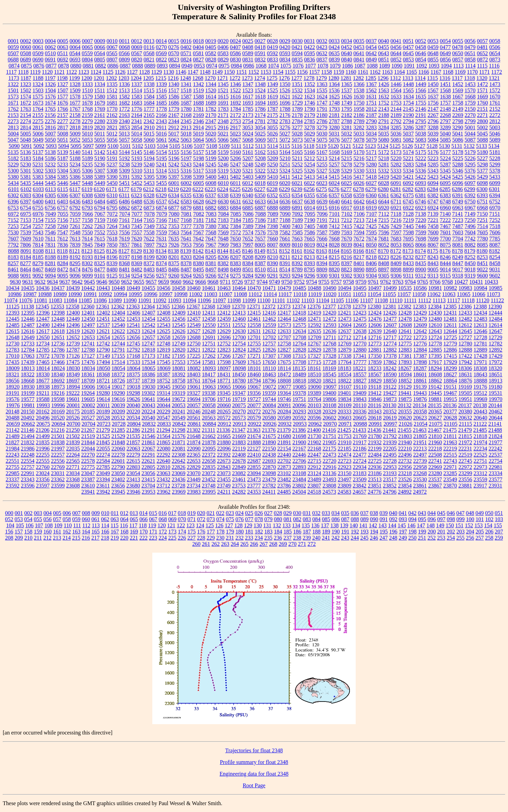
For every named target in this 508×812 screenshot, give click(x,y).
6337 (211, 195)
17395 (435, 356)
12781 (481, 344)
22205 (390, 449)
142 (373, 525)
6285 (445, 189)
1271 (223, 78)
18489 (299, 374)
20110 (360, 405)
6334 (174, 195)
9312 (421, 276)
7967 (211, 245)
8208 (248, 257)
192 (355, 532)
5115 (285, 146)
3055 (272, 127)
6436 (75, 202)
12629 (224, 331)
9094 (50, 276)
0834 (285, 60)
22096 (224, 449)
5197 (186, 158)
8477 (100, 269)
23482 (284, 479)
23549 (450, 479)
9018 (470, 269)
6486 (125, 202)
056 (48, 519)
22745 (465, 461)
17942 (465, 362)
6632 (248, 202)
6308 (87, 195)
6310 (112, 195)
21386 (299, 430)
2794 (409, 121)
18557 (360, 374)
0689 (26, 60)
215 (76, 538)
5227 (482, 158)
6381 (421, 195)
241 (326, 538)
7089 (273, 214)
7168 (186, 220)
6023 (322, 183)
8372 (149, 263)
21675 (269, 436)
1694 (260, 103)
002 (28, 513)
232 (239, 538)
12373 (284, 307)
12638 (360, 331)
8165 (346, 251)
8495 (199, 269)
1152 (254, 72)
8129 (137, 251)
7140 (445, 214)
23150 (345, 473)
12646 (481, 331)
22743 (450, 461)
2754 (248, 121)
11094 (190, 300)
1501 (13, 90)
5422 (421, 177)
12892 (496, 350)
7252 (495, 220)
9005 (433, 269)
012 (124, 513)
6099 (495, 183)
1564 (396, 90)
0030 (297, 41)
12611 (450, 325)
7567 (199, 232)
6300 (482, 189)
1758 (458, 103)
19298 (133, 393)
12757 (269, 344)
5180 (483, 152)
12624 (149, 331)
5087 (470, 140)
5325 (297, 171)
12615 (13, 331)
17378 (390, 356)
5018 (186, 134)
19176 (480, 387)
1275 (272, 78)
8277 (26, 263)
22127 (254, 449)
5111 (236, 146)
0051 (408, 41)
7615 (99, 239)
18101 (254, 368)
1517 (174, 90)
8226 (396, 257)
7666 (322, 239)
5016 (161, 134)
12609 (420, 325)
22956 (405, 467)
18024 (58, 368)
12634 (299, 331)
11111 (410, 300)
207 (499, 532)
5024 (248, 134)
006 (67, 513)
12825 (254, 350)
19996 (58, 405)
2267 (433, 115)
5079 (371, 140)
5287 (446, 164)
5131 (457, 146)
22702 (284, 461)
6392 (470, 195)
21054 (421, 424)
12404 (118, 313)
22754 (496, 461)
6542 (174, 202)
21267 (88, 430)
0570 (174, 53)
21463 (420, 430)
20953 (300, 424)
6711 (396, 202)
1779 (174, 109)
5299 (495, 164)
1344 (211, 84)
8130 (149, 251)
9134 (125, 276)
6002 (186, 183)
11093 (174, 300)
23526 (405, 479)
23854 (405, 486)
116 (124, 525)
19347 (239, 393)
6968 (483, 208)
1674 (50, 103)
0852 (396, 60)
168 (125, 532)
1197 (50, 78)
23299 (465, 473)
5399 (199, 177)
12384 (435, 307)
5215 (346, 158)
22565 (73, 461)
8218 (371, 257)
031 (307, 513)
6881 (199, 208)
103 (499, 519)
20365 (435, 411)
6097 (470, 183)
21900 (299, 442)
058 (67, 519)
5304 (63, 171)
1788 (285, 109)
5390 (112, 177)
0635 (334, 53)
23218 (405, 473)
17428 (481, 356)
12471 (315, 319)
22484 (375, 455)
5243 (186, 164)
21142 (13, 430)
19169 (465, 387)
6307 (75, 195)
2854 (137, 127)
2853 (125, 127)
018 (182, 513)
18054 (118, 368)
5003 (495, 127)
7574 (248, 232)
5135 (13, 152)
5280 (371, 164)
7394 (260, 226)
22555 (43, 461)
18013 (28, 368)
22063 (133, 449)
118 (143, 525)
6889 (285, 208)
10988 (45, 294)
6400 (38, 202)
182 (259, 532)
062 (105, 519)
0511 (63, 53)
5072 (285, 140)
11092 (160, 300)
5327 (322, 171)
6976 (38, 214)
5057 (125, 140)
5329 (346, 171)
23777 (254, 486)
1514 (137, 90)
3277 (297, 127)
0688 (13, 60)
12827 (284, 350)
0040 (383, 41)
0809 (125, 60)
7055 (63, 214)
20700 (73, 424)
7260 (63, 226)
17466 (58, 362)
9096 (75, 276)
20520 (58, 418)
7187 (273, 220)
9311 (408, 276)
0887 (125, 66)
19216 (58, 393)
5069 (260, 140)
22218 (435, 449)
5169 (347, 152)
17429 (496, 356)
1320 (482, 78)
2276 (50, 121)
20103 (315, 405)
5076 (334, 140)
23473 (254, 479)
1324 (38, 84)
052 (9, 519)
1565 (408, 90)
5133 (482, 146)
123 (190, 525)
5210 (285, 158)
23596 (28, 486)
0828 (211, 60)
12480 (435, 319)
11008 (240, 294)
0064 (75, 47)
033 (326, 513)
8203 (186, 257)
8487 (186, 269)
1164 (399, 72)
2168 (186, 115)
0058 (495, 41)
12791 (118, 350)
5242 (174, 164)
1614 (211, 97)
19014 (103, 387)
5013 (124, 134)
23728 (178, 486)
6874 (162, 208)
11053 (359, 294)
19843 (360, 399)
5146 (149, 152)
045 (441, 513)
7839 (75, 245)
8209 (260, 257)
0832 (260, 60)
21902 (315, 442)
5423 (433, 177)
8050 (371, 245)
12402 (103, 313)
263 (225, 544)
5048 (26, 140)
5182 (13, 158)
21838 (58, 442)
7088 (260, 214)
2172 (236, 115)
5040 (445, 134)
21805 (420, 436)
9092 (38, 276)
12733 (28, 344)
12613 (480, 325)
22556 (58, 461)
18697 (73, 381)
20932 (285, 424)
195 (384, 532)
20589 (284, 418)
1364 (334, 84)
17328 (330, 356)
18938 (43, 387)
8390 (273, 263)
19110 (360, 387)
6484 (100, 202)
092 (393, 519)
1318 (470, 78)
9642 (77, 282)
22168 (314, 449)
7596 (384, 232)
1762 (13, 109)
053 (19, 519)
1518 (186, 90)
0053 (433, 41)
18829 (375, 381)
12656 (133, 337)
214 (67, 538)
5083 (421, 140)
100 (470, 519)
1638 (446, 97)
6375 (408, 195)
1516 (161, 90)
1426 (384, 84)
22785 (103, 467)
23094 (254, 473)
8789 (297, 269)
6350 (260, 195)
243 (345, 538)
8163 (322, 251)
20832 (149, 424)
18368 (103, 374)
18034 (88, 368)
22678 (239, 461)
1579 (87, 97)
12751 (209, 344)
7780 (482, 239)
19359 (269, 393)
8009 (285, 245)
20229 (164, 411)
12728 (480, 337)
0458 (421, 47)
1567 (433, 90)
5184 (38, 158)
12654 (103, 337)
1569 (458, 90)
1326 (50, 84)
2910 (149, 127)
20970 (330, 424)
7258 (50, 226)
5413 (309, 177)
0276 (174, 47)
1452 (458, 84)
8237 (421, 257)
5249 (260, 164)
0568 (149, 53)
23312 (481, 473)
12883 (405, 350)
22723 (345, 461)
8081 (458, 245)
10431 (476, 282)
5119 (321, 146)
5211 (297, 158)
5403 (248, 177)
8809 (322, 269)
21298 (178, 430)
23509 (360, 479)
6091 (396, 183)
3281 (346, 127)
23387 (88, 479)
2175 (273, 115)
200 (432, 532)
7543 (38, 232)
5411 (285, 177)
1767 (75, 109)
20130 (390, 405)
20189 (103, 411)
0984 (236, 66)
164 (86, 532)
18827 (360, 381)
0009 (100, 41)
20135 (435, 405)
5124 (383, 146)
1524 (260, 90)
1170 (472, 72)
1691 (223, 103)
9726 (237, 282)
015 (153, 513)
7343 (125, 226)
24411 (269, 492)
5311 (149, 171)
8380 (199, 263)
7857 (125, 245)
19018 (133, 387)
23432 (164, 479)
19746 (284, 399)
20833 (164, 424)
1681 (112, 103)
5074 (310, 140)
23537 (435, 479)
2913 (186, 127)
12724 (435, 337)
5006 (38, 134)
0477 (445, 47)
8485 (162, 269)
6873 (149, 208)
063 (115, 519)
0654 (495, 53)
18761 (194, 381)
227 (191, 538)
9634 (52, 282)
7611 (50, 239)
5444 (38, 183)
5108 (212, 146)
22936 (375, 467)
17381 (405, 356)
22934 (360, 467)
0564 (99, 53)
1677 (75, 103)
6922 (409, 208)
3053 (248, 127)
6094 (433, 183)
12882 (390, 350)
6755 (38, 208)
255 (460, 538)
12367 (193, 307)
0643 (383, 53)
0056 (470, 41)
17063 (28, 356)
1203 (124, 78)
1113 (458, 66)
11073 (493, 294)
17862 (390, 362)
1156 (302, 72)
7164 (137, 220)
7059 (75, 214)
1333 (87, 84)
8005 (260, 245)
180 (240, 532)
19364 (284, 393)
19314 (163, 393)
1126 (120, 72)
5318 (211, 171)
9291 (273, 276)
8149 (260, 251)
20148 (13, 411)
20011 (103, 405)
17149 (103, 356)
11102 (293, 300)
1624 (322, 97)
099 (461, 519)
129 (248, 525)
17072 (43, 356)
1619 (273, 97)
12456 (179, 319)
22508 (435, 455)
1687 (186, 103)
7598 (409, 232)
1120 (47, 72)
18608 (435, 374)
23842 (359, 486)
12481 (450, 319)
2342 (149, 121)
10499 (390, 288)
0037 (371, 41)
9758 (348, 282)
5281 (384, 164)
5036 (396, 134)
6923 (421, 208)
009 (96, 513)
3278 (309, 127)
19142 (435, 387)
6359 (359, 195)
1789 (297, 109)
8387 (260, 263)
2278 (75, 121)
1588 (199, 97)
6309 (100, 195)
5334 (408, 171)
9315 (445, 276)
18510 (315, 374)
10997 (166, 294)
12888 (465, 350)
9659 (164, 282)
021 (211, 513)
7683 (396, 239)
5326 (309, 171)
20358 (420, 411)
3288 (433, 127)
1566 (421, 90)
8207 (236, 257)
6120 (99, 189)
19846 (375, 399)
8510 (260, 269)
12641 (405, 331)
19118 (375, 387)
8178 (458, 251)
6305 (50, 195)
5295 (470, 164)
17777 (360, 362)
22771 (73, 467)
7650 (235, 239)
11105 (337, 300)
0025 (248, 41)
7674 (371, 239)
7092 (297, 214)
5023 (235, 134)
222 (143, 538)
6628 (199, 202)
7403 (297, 226)
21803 (405, 436)
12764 (299, 344)
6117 (75, 189)
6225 (235, 189)
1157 (314, 72)
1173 (14, 78)
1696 (285, 103)
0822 (162, 60)
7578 (273, 232)
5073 (297, 140)
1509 (75, 90)
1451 (446, 84)
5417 (359, 177)
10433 (491, 282)
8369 (137, 263)
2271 (483, 115)
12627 (194, 331)
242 (335, 538)
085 (326, 519)
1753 (396, 103)
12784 (28, 350)
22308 (179, 455)
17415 (450, 356)
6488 (137, 202)
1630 (359, 97)
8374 (162, 263)
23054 (133, 473)
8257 (13, 263)
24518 (314, 492)
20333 (345, 411)
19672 (179, 399)
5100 (113, 146)
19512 (480, 393)
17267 (239, 356)
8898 (396, 269)
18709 (88, 381)
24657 (359, 492)
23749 (224, 486)
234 (259, 538)
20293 (299, 411)
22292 (164, 455)
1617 (248, 97)
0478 (458, 47)
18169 (329, 368)
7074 (125, 214)
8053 (396, 245)
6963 (458, 208)
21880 (224, 442)
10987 (30, 294)
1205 (149, 78)
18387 (164, 374)
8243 (433, 257)
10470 (254, 288)
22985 (13, 473)
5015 (149, 134)
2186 (359, 115)
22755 (13, 467)
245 (364, 538)
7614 (87, 239)
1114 (470, 66)
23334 (496, 473)
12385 (450, 307)
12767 (315, 344)
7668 (334, 239)
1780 (186, 109)
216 (86, 538)
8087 (495, 245)
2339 (112, 121)
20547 (164, 418)
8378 (186, 263)
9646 (102, 282)
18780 (239, 381)
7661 (285, 239)
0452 (346, 47)
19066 (239, 387)
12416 (269, 313)
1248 (186, 78)
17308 (284, 356)
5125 (395, 146)
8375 (174, 263)
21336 (224, 430)
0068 (125, 47)
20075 (239, 405)
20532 (118, 418)
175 (192, 532)
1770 (112, 109)
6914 (310, 208)
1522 (235, 90)
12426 (390, 313)
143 (382, 525)
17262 (209, 356)
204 (470, 532)
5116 (297, 146)
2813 (13, 127)
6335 (186, 195)
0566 (124, 53)
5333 (396, 171)
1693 (248, 103)
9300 (322, 276)
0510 (50, 53)
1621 (285, 97)
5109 (224, 146)
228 (201, 538)
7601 (446, 232)
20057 (194, 405)
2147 (433, 109)
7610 (38, 239)
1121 (59, 72)
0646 (421, 53)
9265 (199, 276)
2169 (199, 115)
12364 (148, 307)
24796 (390, 492)
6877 (174, 208)
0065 (87, 47)
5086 (458, 140)
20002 (88, 405)
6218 (161, 189)
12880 (360, 350)
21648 (194, 436)
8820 (334, 269)
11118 (468, 300)
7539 (26, 232)
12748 (164, 344)
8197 (125, 257)
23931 (495, 486)
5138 (50, 152)
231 (230, 538)
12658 (164, 337)
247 (383, 538)
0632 (322, 53)
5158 (211, 152)
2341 (137, 121)
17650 (269, 362)
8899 (408, 269)
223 (153, 538)
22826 (179, 467)
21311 (208, 430)
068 (163, 519)
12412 (224, 313)
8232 (408, 257)
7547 (63, 232)
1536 (334, 90)
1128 (144, 72)
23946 (133, 492)
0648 (433, 53)
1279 (321, 78)
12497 (88, 325)
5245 (211, 164)
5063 (186, 140)
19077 (284, 387)
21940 (405, 442)
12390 (495, 307)
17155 (118, 356)
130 (258, 525)
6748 (445, 202)
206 (489, 532)
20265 (224, 411)
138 (334, 525)
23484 (299, 479)
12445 (13, 319)
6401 (50, 202)
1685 (162, 103)
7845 (87, 245)
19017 (118, 387)
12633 (284, 331)
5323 (272, 171)
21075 (436, 424)
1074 (273, 66)
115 (114, 525)
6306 (63, 195)
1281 (346, 78)
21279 (103, 430)
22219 (450, 449)
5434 (13, 183)
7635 (174, 239)
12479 (420, 319)
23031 (58, 473)
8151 (272, 251)
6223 (210, 189)
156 (9, 532)
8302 (87, 263)
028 (278, 513)
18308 (480, 368)
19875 (405, 399)
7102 (347, 214)
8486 (174, 269)
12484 (496, 319)
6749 (458, 202)
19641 (149, 399)
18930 (28, 387)
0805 (100, 60)
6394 (495, 195)
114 (105, 525)
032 (316, 513)
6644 (384, 202)
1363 (322, 84)
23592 (13, 486)
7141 (458, 214)
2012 (371, 109)
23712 (163, 486)
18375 (133, 374)
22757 (28, 467)
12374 (299, 307)
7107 (371, 214)
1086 (347, 66)
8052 (384, 245)
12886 (450, 350)
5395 (149, 177)
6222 (198, 189)
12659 (179, 337)
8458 (495, 263)
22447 (315, 455)
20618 (375, 418)
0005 (63, 41)
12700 (239, 337)
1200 (87, 78)
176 (201, 532)
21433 (359, 430)
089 (365, 519)
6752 (495, 202)
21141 (495, 424)
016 (163, 513)
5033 (359, 134)
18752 (164, 381)
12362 (118, 307)
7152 (13, 220)
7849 (100, 245)
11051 (345, 294)
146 (411, 525)
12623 (133, 331)
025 (249, 513)
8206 (223, 257)
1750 (359, 103)
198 (413, 532)
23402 (118, 479)
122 (181, 525)
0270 (161, 47)
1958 (359, 109)
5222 (421, 158)
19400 (329, 393)
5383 (38, 177)
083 (307, 519)
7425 (371, 226)
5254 (310, 164)
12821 (194, 350)
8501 (248, 269)
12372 (269, 307)
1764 (38, 109)
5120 (333, 146)
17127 (88, 356)
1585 (162, 97)
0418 (260, 47)
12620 (88, 331)
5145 (137, 152)
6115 (63, 189)
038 (374, 513)
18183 (344, 368)
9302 (347, 276)
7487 (458, 226)
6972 (13, 214)
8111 (50, 251)
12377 (329, 307)
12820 (179, 350)
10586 (420, 288)
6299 (470, 189)
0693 (75, 60)
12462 (269, 319)
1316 (445, 78)
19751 (299, 399)
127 (229, 525)
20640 (481, 418)
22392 (224, 455)
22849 (239, 467)
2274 (26, 121)
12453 (133, 319)
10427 (461, 282)
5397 (174, 177)
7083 (211, 214)
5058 (137, 140)
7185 (248, 220)
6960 (446, 208)
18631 (465, 374)
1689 (211, 103)
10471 (269, 288)
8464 (26, 269)
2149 (458, 109)
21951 (420, 442)
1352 (310, 84)
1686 (174, 103)
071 (192, 519)
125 (210, 525)
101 (480, 519)
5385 (63, 177)
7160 (112, 220)
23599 (58, 486)
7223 (458, 220)
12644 (450, 331)
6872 (137, 208)
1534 (309, 90)
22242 (495, 449)
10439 (73, 288)
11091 (145, 300)
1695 (273, 103)
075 (230, 519)
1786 (260, 109)
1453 (470, 84)
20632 (465, 418)
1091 (409, 66)
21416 (329, 430)
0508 (26, 53)
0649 (445, 53)
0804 (87, 60)
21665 (224, 436)
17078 (58, 356)
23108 (299, 473)
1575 (38, 97)
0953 (199, 66)
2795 (421, 121)
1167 (436, 72)
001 (19, 513)
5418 (371, 177)
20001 (73, 405)
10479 (284, 288)
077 (249, 519)
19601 (73, 399)
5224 (445, 158)
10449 (133, 288)
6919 (371, 208)
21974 (481, 442)
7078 (149, 214)
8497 (211, 269)
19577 (28, 399)
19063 (209, 387)
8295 (75, 263)
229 (211, 538)
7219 (408, 220)
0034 (346, 41)
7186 (260, 220)
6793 (87, 208)
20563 (209, 418)
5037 (408, 134)
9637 (65, 282)
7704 (458, 239)
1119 (35, 72)
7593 (347, 232)
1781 (199, 109)
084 (317, 519)
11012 (255, 294)
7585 (297, 232)
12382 (404, 307)
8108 (38, 251)
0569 (161, 53)
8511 (273, 269)
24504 (299, 492)
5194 (149, 158)
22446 (299, 455)
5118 (309, 146)
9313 (433, 276)
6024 (334, 183)
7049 (50, 214)
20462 (496, 411)
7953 (186, 245)
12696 (224, 337)
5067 (236, 140)
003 (38, 513)
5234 (75, 164)
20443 (481, 411)
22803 (133, 467)
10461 (209, 288)
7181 (199, 220)
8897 (383, 269)
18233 (375, 368)
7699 (433, 239)
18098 (239, 368)
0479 (470, 47)
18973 (58, 387)
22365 (194, 455)
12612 (465, 325)
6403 (63, 202)
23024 (43, 473)
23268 (420, 473)
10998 (181, 294)
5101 (125, 146)
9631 (28, 282)
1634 (409, 97)
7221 (433, 220)
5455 (162, 183)
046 (451, 513)
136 (315, 525)
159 (38, 532)
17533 (133, 362)
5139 (63, 152)
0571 (186, 53)
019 (191, 513)
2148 (446, 109)
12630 (239, 331)
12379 (359, 307)
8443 (433, 263)
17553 (179, 362)
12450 (88, 319)
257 (480, 538)
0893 (162, 66)
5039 (433, 134)
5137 (38, 152)
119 (152, 525)
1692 (236, 103)
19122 (390, 387)
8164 (334, 251)
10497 (375, 288)
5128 (432, 146)
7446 (421, 226)
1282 (358, 78)
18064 (133, 368)
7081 (186, 214)
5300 (13, 171)
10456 (164, 288)
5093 (51, 146)
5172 (384, 152)
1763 (26, 109)
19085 (299, 387)
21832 (28, 442)
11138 (28, 307)
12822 (209, 350)
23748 (209, 486)
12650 (43, 337)
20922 (255, 424)
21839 (73, 442)
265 (245, 544)
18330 (43, 374)
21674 (254, 436)
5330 (359, 171)
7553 (112, 232)
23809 (344, 486)
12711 (329, 337)
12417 (284, 313)
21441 (390, 430)
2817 (63, 127)
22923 (345, 467)
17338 (345, 356)
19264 (88, 393)
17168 (133, 356)
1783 (223, 109)
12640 (390, 331)
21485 (480, 430)
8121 (75, 251)
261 (206, 544)
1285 (371, 78)
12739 (73, 344)
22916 (330, 467)
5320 (235, 171)
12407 (149, 313)
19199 (28, 393)
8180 (482, 251)
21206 (43, 430)
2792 (396, 121)
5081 (396, 140)
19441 (405, 393)
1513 (124, 90)
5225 (458, 158)
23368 (73, 479)
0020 (223, 41)
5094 (63, 146)
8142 (198, 251)
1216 (173, 78)
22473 (330, 455)
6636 (285, 202)
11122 (497, 300)
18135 (299, 368)
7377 (186, 226)
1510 (87, 90)
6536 (149, 202)
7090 (285, 214)
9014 (445, 269)
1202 (111, 78)
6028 (383, 183)
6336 (198, 195)
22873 (284, 467)
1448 (409, 84)
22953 (390, 467)
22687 (254, 461)
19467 (450, 393)
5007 (50, 134)
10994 (120, 294)
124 (200, 525)
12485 (13, 325)
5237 (112, 164)
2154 (26, 115)
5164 (285, 152)
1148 (205, 72)
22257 (58, 455)
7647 (211, 239)
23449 (194, 479)
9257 (162, 276)
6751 (482, 202)
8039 (347, 245)
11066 (478, 294)
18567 (375, 374)
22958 (420, 467)
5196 (174, 158)
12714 (359, 337)
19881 (435, 399)
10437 (58, 288)
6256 (309, 189)
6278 (358, 189)
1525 (272, 90)
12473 (345, 319)
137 (325, 525)
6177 (124, 189)
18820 (315, 381)
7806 (26, 245)
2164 (137, 115)
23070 (194, 473)
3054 (260, 127)
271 (302, 544)
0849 (371, 60)
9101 (100, 276)
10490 (330, 288)
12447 (43, 319)
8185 (38, 257)
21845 (103, 442)
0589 (248, 53)
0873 (495, 60)
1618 (260, 97)
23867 (435, 486)
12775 (405, 344)
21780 (375, 436)
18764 (209, 381)
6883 (223, 208)
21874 (194, 442)
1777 (149, 109)
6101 (14, 189)
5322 (260, 171)
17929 (450, 362)
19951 (465, 399)
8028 (334, 245)
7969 (223, 245)
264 (235, 544)
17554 (194, 362)
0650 (458, 53)
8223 (383, 257)
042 (412, 513)
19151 (450, 387)
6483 (87, 202)
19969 (481, 399)
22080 (164, 449)
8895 (371, 269)
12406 (133, 313)
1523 (248, 90)
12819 (164, 350)
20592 (299, 418)
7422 (359, 226)
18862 (435, 381)
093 (403, 519)
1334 (100, 84)
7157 (75, 220)
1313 (408, 78)
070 (182, 519)
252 (432, 538)
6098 (482, 183)
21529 (118, 436)
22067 (149, 449)
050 (489, 513)
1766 (63, 109)
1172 (497, 72)
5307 (100, 171)
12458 (209, 319)
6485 (112, 202)
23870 (450, 486)
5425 (458, 177)
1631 (371, 97)
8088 (13, 251)
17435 (13, 362)
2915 (211, 127)
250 (412, 538)
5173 (396, 152)
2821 (112, 127)
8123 (87, 251)
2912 (174, 127)
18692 (58, 381)
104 (10, 525)
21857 (133, 442)
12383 (420, 307)
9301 (334, 276)
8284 (63, 263)
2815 (38, 127)
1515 (149, 90)
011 (115, 513)
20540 (149, 418)
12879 (345, 350)
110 (68, 525)
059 (76, 519)
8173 (408, 251)
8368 (125, 263)
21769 (360, 436)
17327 (315, 356)
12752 (224, 344)
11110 (396, 300)
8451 (483, 263)
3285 (396, 127)
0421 (297, 47)
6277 (346, 189)
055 (38, 519)
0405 (211, 47)
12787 (73, 350)
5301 (26, 171)
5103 (150, 146)
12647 (496, 331)
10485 (299, 288)
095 (422, 519)
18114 (284, 368)
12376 (314, 307)
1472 (483, 84)
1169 (460, 72)
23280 (435, 473)
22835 (209, 467)
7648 (223, 239)
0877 (51, 66)
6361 (383, 195)
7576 (260, 232)
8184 (26, 257)
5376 (470, 171)
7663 (297, 239)
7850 (112, 245)
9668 (213, 282)
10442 (88, 288)
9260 (174, 276)
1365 (347, 84)
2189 (396, 115)
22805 (149, 467)
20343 (375, 411)
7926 (174, 245)
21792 (390, 436)
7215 (383, 220)
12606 (375, 325)
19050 (179, 387)
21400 (314, 430)
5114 (273, 146)
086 (336, 519)
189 (326, 532)
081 (288, 519)
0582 (211, 53)
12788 (88, 350)
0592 (272, 53)
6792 (75, 208)
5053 (87, 140)
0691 (50, 60)
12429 (420, 313)
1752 (384, 103)
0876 (39, 66)
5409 (260, 177)
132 (277, 525)
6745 (408, 202)
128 (238, 525)
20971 (345, 424)
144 (392, 525)
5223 (433, 158)
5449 (100, 183)
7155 (50, 220)
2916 (223, 127)
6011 (235, 183)
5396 (162, 177)
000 (9, 513)
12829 (315, 350)
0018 (198, 41)
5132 (469, 146)
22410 (254, 455)
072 (201, 519)
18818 (299, 381)
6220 (186, 189)
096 (432, 519)
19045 (164, 387)
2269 (458, 115)
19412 (375, 393)
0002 (26, 41)
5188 (75, 158)
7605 (483, 232)
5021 (223, 134)
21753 (345, 436)
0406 (223, 47)
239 (307, 538)
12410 (194, 313)
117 (133, 525)
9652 (127, 282)
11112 (425, 300)
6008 (211, 183)
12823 (224, 350)
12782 (496, 344)
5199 (211, 158)
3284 (383, 127)
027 (268, 513)
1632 (384, 97)
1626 (347, 97)
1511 (100, 90)
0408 (248, 47)
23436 (179, 479)
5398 (186, 177)
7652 (248, 239)
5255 (322, 164)
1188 (38, 78)
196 (393, 532)
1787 (273, 109)
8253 (482, 257)
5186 (50, 158)
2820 (100, 127)
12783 (13, 350)
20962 (315, 424)
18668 (28, 381)
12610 (435, 325)
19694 (194, 399)
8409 (396, 263)
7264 (112, 226)
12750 (194, 344)
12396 (43, 313)
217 (95, 538)
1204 (136, 78)
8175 (433, 251)
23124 (315, 473)
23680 (133, 486)
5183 (26, 158)
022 (220, 513)
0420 (285, 47)
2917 (235, 127)
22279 (133, 455)
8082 (470, 245)
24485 (284, 492)
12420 (329, 313)
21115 (465, 424)
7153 (26, 220)
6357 (334, 195)
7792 (13, 245)
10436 (43, 288)
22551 (13, 461)
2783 (285, 121)
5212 (309, 158)
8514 (285, 269)
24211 (224, 492)
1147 (193, 72)
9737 (250, 282)
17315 (299, 356)
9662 (188, 282)
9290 (260, 276)
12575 (299, 325)
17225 (194, 356)
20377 (450, 411)
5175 (421, 152)
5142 (100, 152)
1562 (371, 90)
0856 (446, 60)
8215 (334, 257)
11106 (352, 300)
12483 (481, 319)
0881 (88, 66)
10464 (239, 288)
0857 (458, 60)
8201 (174, 257)
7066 (87, 214)
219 (115, 538)
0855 (433, 60)
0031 (309, 41)
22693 (269, 461)
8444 (446, 263)
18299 (450, 368)
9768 (447, 282)
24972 (420, 492)
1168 (448, 72)
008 (86, 513)
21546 (149, 436)
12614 (495, 325)
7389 (248, 226)
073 (211, 519)
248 (393, 538)
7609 (26, 239)
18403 (194, 374)
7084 (223, 214)
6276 (334, 189)
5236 (100, 164)
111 (77, 525)
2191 (421, 115)
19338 (209, 393)
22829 (194, 467)
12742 (103, 344)
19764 (315, 399)
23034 (73, 473)
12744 (118, 344)
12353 (57, 307)
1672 (26, 103)
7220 (421, 220)
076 (240, 519)
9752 (299, 282)
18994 (73, 387)
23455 (224, 479)
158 (28, 532)
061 (96, 519)
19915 (450, 399)
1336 (125, 84)
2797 (446, 121)
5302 (38, 171)
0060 (26, 47)
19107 (345, 387)
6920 (384, 208)
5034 (371, 134)
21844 (88, 442)
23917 (480, 486)
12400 (73, 313)
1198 (62, 78)
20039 (118, 405)
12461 (254, 319)
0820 (137, 60)
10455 (149, 288)
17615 (254, 362)
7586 (310, 232)
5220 (396, 158)
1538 (359, 90)
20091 (284, 405)
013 (134, 513)
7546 (50, 232)
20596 (315, 418)
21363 (254, 430)
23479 (269, 479)
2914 (198, 127)
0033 (334, 41)
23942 (103, 492)
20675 (43, 424)
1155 (290, 72)
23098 (269, 473)
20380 (465, 411)
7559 (162, 232)
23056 (149, 473)
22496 (405, 455)
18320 (495, 368)
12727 (465, 337)
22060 (118, 449)
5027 (285, 134)
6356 (322, 195)
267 (264, 544)
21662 (209, 436)
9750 (287, 282)
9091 (26, 276)
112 (86, 525)
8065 (409, 245)
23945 (118, 492)
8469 (50, 269)
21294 (163, 430)
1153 (266, 72)
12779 (450, 344)
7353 (174, 226)
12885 (435, 350)
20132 (405, 405)
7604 (470, 232)
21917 (360, 442)
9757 (336, 282)
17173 (149, 356)
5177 (446, 152)
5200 (223, 158)
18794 (254, 381)
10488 (315, 288)
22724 (360, 461)
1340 (174, 84)
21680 (284, 436)
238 (297, 538)
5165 (297, 152)
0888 (138, 66)
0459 (433, 47)
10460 (194, 288)
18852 (405, 381)
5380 (13, 177)
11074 (11, 300)
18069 (164, 368)
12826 (269, 350)
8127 (124, 251)
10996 (151, 294)
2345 (186, 121)
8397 (347, 263)
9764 (410, 282)
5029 (309, 134)
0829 (223, 60)
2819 (87, 127)
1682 (125, 103)
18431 (224, 374)
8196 (112, 257)
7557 (137, 232)
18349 (73, 374)
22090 (194, 449)
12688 (194, 337)
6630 (223, 202)
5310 (137, 171)
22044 (88, 449)
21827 (13, 442)
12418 (299, 313)
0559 (87, 53)
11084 (70, 300)
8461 (13, 269)
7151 (495, 214)
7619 (124, 239)
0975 (224, 66)
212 (47, 538)
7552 (100, 232)
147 (421, 525)
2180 (322, 115)
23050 (118, 473)
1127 (132, 72)
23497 (345, 479)
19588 (43, 399)
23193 (390, 473)
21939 (390, 442)
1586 (174, 97)
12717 (390, 337)
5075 (322, 140)
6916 (334, 208)
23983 (194, 492)
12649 (28, 337)
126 (219, 525)
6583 (186, 202)
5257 (334, 164)
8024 (322, 245)
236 (278, 538)
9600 (482, 276)
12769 (345, 344)
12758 (284, 344)
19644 (164, 399)
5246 (223, 164)
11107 (367, 300)
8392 (297, 263)
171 (153, 532)
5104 (162, 146)
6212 (149, 189)
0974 (212, 66)
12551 (224, 325)
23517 (390, 479)
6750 (470, 202)
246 (374, 538)
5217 (371, 158)
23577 (496, 479)
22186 (359, 449)
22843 (224, 467)
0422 (309, 47)
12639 (375, 331)
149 (440, 525)
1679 (100, 103)
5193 (137, 158)
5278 (347, 164)
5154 (162, 152)
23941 (88, 492)
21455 (405, 430)
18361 (88, 374)
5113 (260, 146)
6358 (346, 195)
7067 (100, 214)
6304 (38, 195)
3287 (421, 127)
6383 (445, 195)
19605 (88, 399)
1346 (236, 84)
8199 (149, 257)
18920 (13, 387)
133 (286, 525)
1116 (494, 66)
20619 (390, 418)
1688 (199, 103)
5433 (495, 177)
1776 (137, 109)
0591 (260, 53)
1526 (285, 90)
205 (480, 532)
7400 (285, 226)
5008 (63, 134)
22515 (450, 455)
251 (422, 538)
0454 (371, 47)
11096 (204, 300)
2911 (161, 127)
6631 (236, 202)
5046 (495, 134)
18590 (390, 374)
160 (48, 532)
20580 (269, 418)
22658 (209, 461)
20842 (179, 424)
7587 (322, 232)
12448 (58, 319)
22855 (254, 467)
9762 (386, 282)
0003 (38, 41)
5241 (162, 164)
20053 (179, 405)
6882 (211, 208)
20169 (58, 411)
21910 (345, 442)
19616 (118, 399)
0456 (396, 47)
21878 (209, 442)
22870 (269, 467)
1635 (421, 97)
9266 (211, 276)
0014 (161, 41)
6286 (457, 189)
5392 (137, 177)
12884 (420, 350)
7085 (236, 214)
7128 (408, 214)
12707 (284, 337)
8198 (137, 257)
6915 (322, 208)
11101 (278, 300)
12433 (465, 313)
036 (355, 513)
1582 (125, 97)
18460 (254, 374)
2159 (87, 115)
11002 (196, 294)
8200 (162, 257)
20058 (209, 405)
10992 (105, 294)
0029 (285, 41)
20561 (194, 418)
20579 (254, 418)
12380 (374, 307)
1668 (470, 97)
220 (124, 538)
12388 (480, 307)
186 (297, 532)
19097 (330, 387)
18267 (405, 368)
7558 (149, 232)
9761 (373, 282)
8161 (297, 251)
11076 (26, 300)
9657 (151, 282)
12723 (420, 337)
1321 (494, 78)
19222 (73, 393)
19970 (496, 399)
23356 (43, 479)
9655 (139, 282)
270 (293, 544)
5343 (433, 171)
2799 (470, 121)
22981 (496, 467)
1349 (273, 84)
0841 (359, 60)
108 (49, 525)
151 (459, 525)
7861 (137, 245)
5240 (149, 164)
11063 (449, 294)
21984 (13, 449)
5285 (433, 164)
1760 (483, 103)
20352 (390, 411)
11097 (219, 300)
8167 (371, 251)
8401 (359, 263)
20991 (375, 424)
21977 (496, 442)
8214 (322, 257)
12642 (420, 331)
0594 (297, 53)
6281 (395, 189)
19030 (149, 387)
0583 (223, 53)
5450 (112, 183)
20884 (209, 424)
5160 (236, 152)
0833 (273, 60)
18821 (330, 381)
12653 (88, 337)
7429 (396, 226)
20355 (405, 411)
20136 (450, 405)
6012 (248, 183)
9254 (137, 276)
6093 (421, 183)
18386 (149, 374)
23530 (420, 479)
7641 (186, 239)
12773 (375, 344)
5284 (421, 164)
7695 (408, 239)
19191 (13, 393)
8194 (100, 257)
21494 (28, 436)
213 (57, 538)
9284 (248, 276)
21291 (148, 430)
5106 (187, 146)
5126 (407, 146)
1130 (169, 72)
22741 (435, 461)
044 (432, 513)
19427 (390, 393)
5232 (50, 164)
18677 (43, 381)
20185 (88, 411)
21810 (435, 436)
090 (374, 519)
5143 (112, 152)
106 (29, 525)
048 (470, 513)
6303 (26, 195)
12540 (118, 325)
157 (19, 532)
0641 (359, 53)
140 (354, 525)
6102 (26, 189)
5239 (137, 164)
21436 (375, 430)
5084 (433, 140)
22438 (269, 455)
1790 (310, 109)
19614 (103, 399)
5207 (248, 158)
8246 (445, 257)
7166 (162, 220)
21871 (179, 442)
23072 (209, 473)
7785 (495, 239)
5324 (285, 171)
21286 (133, 430)
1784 (236, 109)
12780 (465, 344)
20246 (194, 411)
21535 (133, 436)
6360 (371, 195)
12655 (118, 337)
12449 (73, 319)
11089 (115, 300)
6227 (260, 189)
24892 (405, 492)
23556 (465, 479)
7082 (199, 214)
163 (76, 532)
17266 (224, 356)
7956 (199, 245)
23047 (88, 473)
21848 (118, 442)
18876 (465, 381)
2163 (125, 115)
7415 (347, 226)
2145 (409, 109)
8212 (297, 257)
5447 (75, 183)
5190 (100, 158)
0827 (199, 60)
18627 (450, 374)
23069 (179, 473)
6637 (297, 202)
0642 (371, 53)
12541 (133, 325)
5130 (445, 146)
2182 (347, 115)
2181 (334, 115)
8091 (26, 251)
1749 (347, 103)
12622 (118, 331)
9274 (223, 276)
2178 (297, 115)
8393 (310, 263)
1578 (75, 97)
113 (96, 525)
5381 (26, 177)
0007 (87, 41)
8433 (409, 263)
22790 (118, 467)
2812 (495, 121)
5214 (334, 158)
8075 (446, 245)
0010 (112, 41)
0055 (458, 41)
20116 (374, 405)
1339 (162, 84)
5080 (384, 140)
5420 (396, 177)
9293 (285, 276)
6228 (272, 189)
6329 (161, 195)
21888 (254, 442)
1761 (495, 103)
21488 (495, 430)
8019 (310, 245)
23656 (118, 486)
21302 (193, 430)
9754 (311, 282)
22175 (329, 449)
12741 (88, 344)
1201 (99, 78)
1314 (420, 78)
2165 (149, 115)
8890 (359, 269)
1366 (359, 84)
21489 (13, 436)
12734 (43, 344)
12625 (164, 331)
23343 (28, 479)
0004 (50, 41)
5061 (162, 140)
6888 (273, 208)
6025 (346, 183)
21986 (28, 449)
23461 (239, 479)
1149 (217, 72)
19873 (390, 399)
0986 (249, 66)
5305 (75, 171)
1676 (63, 103)
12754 (239, 344)
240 (316, 538)
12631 (254, 331)
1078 (323, 66)
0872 (483, 60)
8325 (100, 263)
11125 (13, 307)
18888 (481, 381)
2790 (371, 121)
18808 (284, 381)
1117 (11, 72)
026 (259, 513)
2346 (199, 121)
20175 (73, 411)
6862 (125, 208)
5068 (248, 140)
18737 (133, 381)
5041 (458, 134)
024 (239, 513)
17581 (209, 362)
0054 (445, 41)
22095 (209, 449)
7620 (137, 239)
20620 (405, 418)
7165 (149, 220)
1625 (334, 97)
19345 (224, 393)
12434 (480, 313)
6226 (247, 189)
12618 (58, 331)
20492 (28, 418)
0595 (309, 53)
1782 (211, 109)
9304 (371, 276)
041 (403, 513)
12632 (269, 331)
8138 (174, 251)
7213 (359, 220)
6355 (309, 195)
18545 (330, 374)
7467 (446, 226)
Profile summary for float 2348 (254, 762)
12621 (103, 331)
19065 (224, 387)
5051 (63, 140)
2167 (174, 115)
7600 (433, 232)
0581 (198, 53)
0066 (100, 47)
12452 (118, 319)
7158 (87, 220)
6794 (100, 208)
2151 (483, 109)
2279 (87, 121)
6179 (136, 189)
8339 (112, 263)
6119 (87, 189)
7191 (322, 220)
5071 (273, 140)
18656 (13, 381)
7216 (396, 220)
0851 (384, 60)
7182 (211, 220)
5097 (88, 146)
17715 (315, 362)
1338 (149, 84)
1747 (322, 103)
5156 (186, 152)
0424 (334, 47)
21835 (43, 442)
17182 (164, 356)
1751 (371, 103)
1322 (13, 84)
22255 (43, 455)
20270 (239, 411)
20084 (269, 405)
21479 (465, 430)
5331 (371, 171)
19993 (43, 405)
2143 (384, 109)
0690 (38, 60)
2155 (38, 115)
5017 (174, 134)
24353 (254, 492)
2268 (446, 115)
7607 (13, 239)
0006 (75, 41)
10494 (345, 288)
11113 (439, 300)
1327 (63, 84)
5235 (87, 164)
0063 (63, 47)
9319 (470, 276)
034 (335, 513)
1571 (482, 90)
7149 (470, 214)
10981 (435, 288)
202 (451, 532)
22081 (179, 449)
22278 (118, 455)
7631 (161, 239)
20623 (420, 418)
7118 (396, 214)
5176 (433, 152)
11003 (210, 294)
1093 (434, 66)
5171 (371, 152)
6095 (445, 183)
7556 (125, 232)
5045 (482, 134)
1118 (23, 72)
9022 (482, 269)
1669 (483, 97)
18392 (179, 374)
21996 (43, 449)
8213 (309, 257)
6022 (309, 183)
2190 (409, 115)
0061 (38, 47)
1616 (236, 97)
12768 (330, 344)
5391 (125, 177)
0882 (101, 66)
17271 (254, 356)
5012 (112, 134)
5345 (445, 171)
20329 (330, 411)
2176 (285, 115)
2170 (211, 115)
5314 (161, 171)
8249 (458, 257)
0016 (186, 41)
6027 (371, 183)
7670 (346, 239)
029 (287, 513)
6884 (236, 208)
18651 (496, 374)
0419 (272, 47)
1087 (360, 66)
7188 (285, 220)
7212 (346, 220)
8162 (309, 251)
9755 (324, 282)
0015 (174, 41)
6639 (322, 202)
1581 (112, 97)
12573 (284, 325)
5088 (483, 140)
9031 (495, 269)
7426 (384, 226)
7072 (112, 214)
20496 (43, 418)
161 (57, 532)
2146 (421, 109)
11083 (55, 300)
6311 (124, 195)
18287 (420, 368)
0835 (297, 60)
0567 (137, 53)
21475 (450, 430)
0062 (50, 47)
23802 (299, 486)
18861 (420, 381)
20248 (209, 411)
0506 (495, 47)
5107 (199, 146)
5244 (199, 164)
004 (48, 513)
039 (383, 513)
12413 (239, 313)
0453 (359, 47)
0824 (186, 60)
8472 (63, 269)
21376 (269, 430)
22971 (450, 467)
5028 (297, 134)
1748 (334, 103)
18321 (13, 374)
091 (384, 519)
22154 (284, 449)
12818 (149, 350)
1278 (309, 78)
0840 (347, 60)
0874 (14, 66)
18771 (224, 381)
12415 (254, 313)
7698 (421, 239)
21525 (103, 436)
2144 (396, 109)
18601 (420, 374)
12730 (13, 344)
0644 (396, 53)
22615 (133, 461)
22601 (118, 461)
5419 (383, 177)
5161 (248, 152)
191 (345, 532)
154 (488, 525)
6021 (297, 183)
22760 (43, 467)
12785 (43, 350)
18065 (149, 368)
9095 (63, 276)
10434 (13, 288)
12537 (103, 325)
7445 (409, 226)
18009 (13, 368)
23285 (450, 473)
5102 (138, 146)
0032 (322, 41)
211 (38, 538)
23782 (269, 486)
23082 (239, 473)
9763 (398, 282)
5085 (446, 140)
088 (355, 519)
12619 (73, 331)
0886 (113, 66)
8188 (50, 257)
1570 (470, 90)
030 (297, 513)
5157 (199, 152)
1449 (421, 84)
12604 (345, 325)
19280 (103, 393)
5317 (198, 171)
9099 (87, 276)
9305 (384, 276)
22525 (481, 455)
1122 (72, 72)
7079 (162, 214)
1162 (375, 72)
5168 (334, 152)
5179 (470, 152)
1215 (161, 78)
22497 (420, 455)
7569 (223, 232)
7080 (174, 214)
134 (296, 525)
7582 (285, 232)
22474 (345, 455)
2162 (112, 115)
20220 (133, 411)
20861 (194, 424)
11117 (453, 300)
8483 (149, 269)
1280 (334, 78)
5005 (26, 134)
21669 (239, 436)
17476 (88, 362)
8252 (470, 257)
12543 (164, 325)
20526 (73, 418)
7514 (483, 226)
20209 (118, 411)
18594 (405, 374)
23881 (465, 486)
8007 (273, 245)
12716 (375, 337)
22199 (375, 449)
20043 (149, 405)
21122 (480, 424)
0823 (174, 60)
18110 (269, 368)
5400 (211, 177)
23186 (375, 473)
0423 (322, 47)
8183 (13, 257)
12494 (58, 325)
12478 (405, 319)
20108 (330, 405)
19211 (43, 393)
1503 (38, 90)
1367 (371, 84)
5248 (248, 164)
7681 (383, 239)
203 (461, 532)
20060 (224, 405)
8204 (199, 257)
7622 (149, 239)
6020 (285, 183)
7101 (334, 214)
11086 (100, 300)
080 (278, 519)
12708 (299, 337)
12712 (344, 337)
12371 (253, 307)
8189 (63, 257)
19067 (254, 387)
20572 (224, 418)
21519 (88, 436)
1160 (351, 72)
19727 (254, 399)
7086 (248, 214)
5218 (383, 158)
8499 (236, 269)
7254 (26, 226)
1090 (397, 66)
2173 (248, 115)
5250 (273, 164)
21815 (465, 436)
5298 (483, 164)
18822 (345, 381)
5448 (87, 183)
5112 (248, 146)
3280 (334, 127)
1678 (87, 103)
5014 (137, 134)
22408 (239, 455)
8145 (235, 251)
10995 (135, 294)
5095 (76, 146)
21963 (450, 442)
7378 (199, 226)
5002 (482, 127)
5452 (137, 183)
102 (489, 519)
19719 (239, 399)
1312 (395, 78)
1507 (63, 90)
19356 (254, 393)
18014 (43, 368)
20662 (28, 424)
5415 (334, 177)
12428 (405, 313)
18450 (239, 374)
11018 (300, 294)
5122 (358, 146)
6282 (408, 189)
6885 (248, 208)
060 (86, 519)
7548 (75, 232)
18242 (390, 368)
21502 (73, 436)
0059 (13, 47)
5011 (100, 134)
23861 (420, 486)
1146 (181, 72)
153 (479, 525)
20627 (435, 418)
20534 (133, 418)
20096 (299, 405)
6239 (297, 189)
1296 (383, 78)
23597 (43, 486)
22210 (405, 449)
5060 (149, 140)
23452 (209, 479)
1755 (421, 103)
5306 (87, 171)
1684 (149, 103)
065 (134, 519)
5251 (285, 164)
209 (19, 538)
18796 (269, 381)
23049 (103, 473)
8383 (236, 263)
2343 (162, 121)
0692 (63, 60)
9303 (359, 276)
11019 (315, 294)
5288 (458, 164)
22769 (58, 467)
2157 (63, 115)
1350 (285, 84)
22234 (480, 449)
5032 (346, 134)
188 (317, 532)
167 (115, 532)
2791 (384, 121)
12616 (28, 331)
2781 (260, 121)
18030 (73, 368)
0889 (150, 66)
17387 (420, 356)
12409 (179, 313)
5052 (75, 140)
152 (469, 525)
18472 (284, 374)
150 (450, 525)
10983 (465, 288)
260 (197, 544)
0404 (198, 47)
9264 (186, 276)
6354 (297, 195)
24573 (329, 492)
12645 (465, 331)
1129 (157, 72)
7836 (63, 245)
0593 (285, 53)
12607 (390, 325)
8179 (470, 251)
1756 (433, 103)
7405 (310, 226)
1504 (50, 90)
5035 (383, 134)
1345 (223, 84)
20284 (284, 411)
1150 (229, 72)
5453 (149, 183)
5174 (409, 152)
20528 (103, 418)
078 (259, 519)
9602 (495, 276)
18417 (209, 374)
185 (288, 532)
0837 (322, 60)
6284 (433, 189)
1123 (84, 72)
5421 (408, 177)
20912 (224, 424)
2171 (223, 115)
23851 (375, 486)
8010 (297, 245)
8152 (285, 251)
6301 (494, 189)
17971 (481, 362)
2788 (347, 121)
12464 (284, 319)
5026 (272, 134)
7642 (198, 239)
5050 (50, 140)
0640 (346, 53)
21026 (405, 424)
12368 (208, 307)
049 (480, 513)
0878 (63, 66)
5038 (421, 134)
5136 (26, 152)
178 (221, 532)
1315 (433, 78)
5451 (125, 183)
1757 (446, 103)
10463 (224, 288)
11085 (85, 300)
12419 (314, 313)
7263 (100, 226)
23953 (149, 492)
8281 (50, 263)
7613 (75, 239)
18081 (179, 368)
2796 (433, 121)
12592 (315, 325)
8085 (483, 245)
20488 (13, 418)
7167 (174, 220)
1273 (247, 78)
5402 (236, 177)
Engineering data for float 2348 (254, 774)
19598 (58, 399)
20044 (164, 405)
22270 (88, 455)
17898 (420, 362)
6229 (284, 189)
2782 (273, 121)
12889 (481, 350)
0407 (235, 47)
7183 (223, 220)
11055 (389, 294)
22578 (88, 461)
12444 (495, 313)
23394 (103, 479)
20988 (360, 424)
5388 (87, 177)
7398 (273, 226)
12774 (390, 344)
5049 (38, 140)
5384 (50, 177)
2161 (100, 115)
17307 (269, 356)
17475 (73, 362)
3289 (445, 127)
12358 (72, 307)
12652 (73, 337)
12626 (179, 331)
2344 (174, 121)
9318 (458, 276)
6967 (470, 208)
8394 (322, 263)
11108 (381, 300)
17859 (375, 362)
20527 (88, 418)
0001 (13, 41)
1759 (470, 103)
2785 (310, 121)
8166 (359, 251)
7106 (359, 214)
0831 (248, 60)
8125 (99, 251)
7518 (495, 226)
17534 (149, 362)
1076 (298, 66)
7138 (421, 214)
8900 (421, 269)
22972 (465, 467)
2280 (100, 121)
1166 (424, 72)
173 (173, 532)
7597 (396, 232)
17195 (179, 356)
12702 (269, 337)
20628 (450, 418)
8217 (359, 257)
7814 (38, 245)
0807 (112, 60)
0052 (421, 41)
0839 (334, 60)
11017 (285, 294)
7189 (297, 220)
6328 (149, 195)
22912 (315, 467)
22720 (330, 461)
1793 (334, 109)
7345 (137, 226)
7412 (334, 226)
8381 (211, 263)
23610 (88, 486)
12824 (239, 350)
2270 (470, 115)
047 (460, 513)
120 (162, 525)
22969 (435, 467)
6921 (396, 208)
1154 (278, 72)
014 (143, 513)
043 (422, 513)
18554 (345, 374)
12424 (375, 313)
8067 (433, 245)
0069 (137, 47)
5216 (359, 158)
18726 (118, 381)
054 (28, 519)
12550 (209, 325)
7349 (149, 226)
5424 (445, 177)
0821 (149, 60)
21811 (450, 436)
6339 (235, 195)
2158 (75, 115)
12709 (315, 337)
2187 (371, 115)
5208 (260, 158)
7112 (384, 214)
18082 (194, 368)
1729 (297, 103)
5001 (470, 127)
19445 (435, 393)
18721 (103, 381)
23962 (164, 492)
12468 (299, 319)
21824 (495, 436)
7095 (310, 214)
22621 (149, 461)
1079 (335, 66)
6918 (359, 208)
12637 (345, 331)
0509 (38, 53)
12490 (43, 325)
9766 (435, 282)
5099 (101, 146)
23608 (73, 486)
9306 (396, 276)
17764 (345, 362)
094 (413, 519)
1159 (339, 72)
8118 (62, 251)
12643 (435, 331)
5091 (26, 146)
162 (67, 532)
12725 (450, 337)
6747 (433, 202)
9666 (201, 282)
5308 (112, 171)
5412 (297, 177)
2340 (125, 121)
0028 (272, 41)
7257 (38, 226)
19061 (194, 387)
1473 (495, 84)
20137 (465, 405)
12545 (179, 325)
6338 (223, 195)
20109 (345, 405)
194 (374, 532)
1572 (495, 90)
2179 (310, 115)
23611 (103, 486)
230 (220, 538)
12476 (375, 319)
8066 (421, 245)
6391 (458, 195)
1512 (112, 90)
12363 (133, 307)
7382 (223, 226)
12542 (149, 325)
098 (451, 519)
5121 (346, 146)
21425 (344, 430)
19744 (269, 399)
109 (58, 525)
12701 (254, 337)
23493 (330, 479)
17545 (164, 362)
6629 (211, 202)
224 (163, 538)
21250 (73, 430)
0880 (76, 66)
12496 (73, 325)
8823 (346, 269)
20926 (270, 424)
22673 (224, 461)
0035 (359, 41)
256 (470, 538)
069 (173, 519)
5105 (175, 146)
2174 (260, 115)
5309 (125, 171)
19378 (299, 393)
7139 (433, 214)
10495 (360, 288)
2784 (297, 121)
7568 (211, 232)
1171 (485, 72)
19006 (88, 387)
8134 (161, 251)
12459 (224, 319)
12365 (163, 307)
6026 (359, 183)
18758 (179, 381)
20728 (119, 424)
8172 (396, 251)
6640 (334, 202)
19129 (405, 387)
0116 (149, 47)
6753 (13, 208)
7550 (87, 232)
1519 (198, 90)
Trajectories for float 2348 (254, 750)
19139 (420, 387)
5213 (322, 158)
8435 (421, 263)
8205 (211, 257)
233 (249, 538)
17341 (360, 356)
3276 (285, 127)
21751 (330, 436)
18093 (209, 368)
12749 (179, 344)
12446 (28, 319)
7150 (482, 214)
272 (312, 544)
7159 (100, 220)
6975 (26, 214)
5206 (236, 158)
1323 (26, 84)
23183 (360, 473)
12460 (239, 319)
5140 (75, 152)
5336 (421, 171)
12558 (254, 325)
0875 (26, 66)
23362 (58, 479)
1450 (433, 84)
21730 (315, 436)
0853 (409, 60)
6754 (26, 208)
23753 (239, 486)
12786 (58, 350)
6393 (482, 195)
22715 (315, 461)
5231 (38, 164)
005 (57, 513)
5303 (50, 171)
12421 (344, 313)
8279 (38, 263)
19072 (269, 387)
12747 (149, 344)
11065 (464, 294)
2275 (38, 121)
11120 (483, 300)
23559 (481, 479)
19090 (315, 387)
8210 (273, 257)
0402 (186, 47)
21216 (58, 430)
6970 (495, 208)
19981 (28, 405)
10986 (15, 294)
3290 (458, 127)
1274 (260, 78)
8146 (248, 251)
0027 (260, 41)
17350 (375, 356)
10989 (60, 294)
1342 (199, 84)
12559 (269, 325)
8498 (223, 269)
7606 (495, 232)
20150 (28, 411)
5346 (458, 171)
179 (230, 532)
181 (249, 532)
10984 (481, 288)
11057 (404, 294)
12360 (87, 307)
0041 (396, 41)
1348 (260, 84)
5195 (162, 158)
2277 (63, 121)
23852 (390, 486)
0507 (13, 53)
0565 (112, 53)
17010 (13, 356)
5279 (359, 164)
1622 (297, 97)
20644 (496, 418)
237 (287, 538)
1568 (445, 90)
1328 (75, 84)
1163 (387, 72)
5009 (75, 134)
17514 (118, 362)
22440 (284, 455)
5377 (482, 171)
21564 (164, 436)
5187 (63, 158)
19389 (314, 393)
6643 (371, 202)
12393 (13, 313)
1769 (100, 109)
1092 (422, 66)
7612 (62, 239)
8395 (334, 263)
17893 (405, 362)
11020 (329, 294)
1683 (137, 103)
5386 (75, 177)
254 (451, 538)
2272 (495, 115)
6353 (285, 195)
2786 (322, 121)
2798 (458, 121)
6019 (272, 183)
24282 (239, 492)
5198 (199, 158)
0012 (137, 41)
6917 (347, 208)
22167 (299, 449)
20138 (480, 405)
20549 (179, 418)
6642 (359, 202)
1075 (286, 66)
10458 (179, 288)
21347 (239, 430)
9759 (361, 282)
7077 (137, 214)
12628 (209, 331)
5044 (470, 134)
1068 (261, 66)
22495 (390, 455)
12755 (254, 344)
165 (96, 532)
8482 (137, 269)
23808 (329, 486)
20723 (104, 424)
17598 (224, 362)
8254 (495, 257)
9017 (458, 269)
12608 (405, 325)
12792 (133, 350)
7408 (322, 226)
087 (345, 519)
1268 (198, 78)
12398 (58, 313)
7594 (359, 232)
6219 (173, 189)
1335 (112, 84)
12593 (330, 325)
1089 (385, 66)
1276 (284, 78)
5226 (470, 158)
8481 (125, 269)
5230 (26, 164)
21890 (269, 442)
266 (254, 544)
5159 (223, 152)
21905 (330, 442)
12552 (239, 325)
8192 (75, 257)
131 (267, 525)
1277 (297, 78)
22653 (194, 461)
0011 (124, 41)
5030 (322, 134)
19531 (495, 393)
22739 (420, 461)
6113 (51, 189)
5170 (359, 152)
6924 (433, 208)
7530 (13, 232)
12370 (238, 307)
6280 (383, 189)
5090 (14, 146)
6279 (371, 189)
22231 (465, 449)
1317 (457, 78)
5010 (87, 134)
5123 (370, 146)
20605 (360, 418)
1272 (235, 78)
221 (134, 538)
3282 (359, 127)
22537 (496, 455)
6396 (13, 202)
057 (57, 519)
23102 (284, 473)
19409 (359, 393)
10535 (405, 288)
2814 (26, 127)
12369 (223, 307)
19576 (13, 399)
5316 (186, 171)
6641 (347, 202)
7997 (248, 245)
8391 (285, 263)
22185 (344, 449)
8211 (285, 257)
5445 (50, 183)
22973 (481, 467)
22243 (13, 455)
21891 (284, 442)
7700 (445, 239)
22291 (149, 455)
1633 (396, 97)
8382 (223, 263)
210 (28, 538)
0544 (75, 53)
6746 (421, 202)
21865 (164, 442)
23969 (179, 492)
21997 (58, 449)
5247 (236, 164)
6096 (458, 183)
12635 (315, 331)
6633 (260, 202)
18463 (269, 374)
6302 (13, 195)
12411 (209, 313)
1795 (347, 109)
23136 (330, 473)
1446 (396, 84)
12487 (28, 325)
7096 (322, 214)
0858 (470, 60)
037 (364, 513)
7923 (162, 245)
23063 (164, 473)
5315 (174, 171)
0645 (408, 53)
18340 (58, 374)
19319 (178, 393)
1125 (108, 72)
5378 (495, 171)
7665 (309, 239)
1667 (458, 97)
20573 (239, 418)
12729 (495, 337)
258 (489, 538)
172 (163, 532)
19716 (224, 399)
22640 (164, 461)
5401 (223, 177)
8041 (359, 245)
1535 (322, 90)
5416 (346, 177)
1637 (433, 97)
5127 (420, 146)
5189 (87, 158)
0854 (421, 60)
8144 (223, 251)
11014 (270, 294)
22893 (299, 467)
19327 (193, 393)
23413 (133, 479)
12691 (209, 337)
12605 (360, 325)
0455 (383, 47)
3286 (408, 127)
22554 (28, 461)
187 (307, 532)
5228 (495, 158)
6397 (26, 202)
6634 (273, 202)
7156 (63, 220)
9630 (15, 282)
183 (269, 532)
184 (278, 532)
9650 (114, 282)
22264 (73, 455)
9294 (297, 276)
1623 (310, 97)
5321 (248, 171)
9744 (262, 282)
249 (403, 538)
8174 (421, 251)
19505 (465, 393)
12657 (149, 337)
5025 (260, 134)
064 (125, 519)
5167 (322, 152)
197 (403, 532)
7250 (470, 220)
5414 (322, 177)
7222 (445, 220)
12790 (103, 350)
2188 (384, 115)
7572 (236, 232)
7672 (359, 239)
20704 (88, 424)
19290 (118, 393)
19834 (345, 399)
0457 (408, 47)
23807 (314, 486)
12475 (360, 319)
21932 (375, 442)
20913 (239, 424)
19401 (344, 393)
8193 (87, 257)
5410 (273, 177)
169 (134, 532)
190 (336, 532)
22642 (179, 461)
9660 (176, 282)
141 (363, 525)
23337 (13, 479)
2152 (495, 109)
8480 (112, 269)
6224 (223, 189)
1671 (13, 103)
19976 (13, 405)
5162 (260, 152)
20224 (149, 411)
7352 (162, 226)
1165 (411, 72)
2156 (50, 115)
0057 (482, 41)
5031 (334, 134)
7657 (260, 239)
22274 (103, 455)
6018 (260, 183)
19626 (133, 399)
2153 (13, 115)
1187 (26, 78)
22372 (209, 455)
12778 (435, 344)
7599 (421, 232)
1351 (297, 84)
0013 (149, 41)
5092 (39, 146)
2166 (162, 115)
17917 (435, 362)
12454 (149, 319)
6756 (50, 208)
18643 (481, 374)
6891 (297, 208)
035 (345, 513)
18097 (224, 368)
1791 (322, 109)
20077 (254, 405)
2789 (359, 121)
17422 (465, 356)
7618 (112, 239)
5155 (174, 152)
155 (498, 525)
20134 (420, 405)
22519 (465, 455)
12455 (164, 319)
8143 (211, 251)
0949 (187, 66)
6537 (162, 202)
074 (221, 519)
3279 (322, 127)
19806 (330, 399)
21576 (179, 436)
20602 (330, 418)
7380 (211, 226)
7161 (125, 220)
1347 (248, 84)
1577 (63, 97)
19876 (420, 399)
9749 (274, 282)
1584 (149, 97)
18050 (103, 368)
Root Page (254, 785)
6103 (38, 189)
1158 (326, 72)
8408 (384, 263)
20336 (360, 411)
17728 (330, 362)
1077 (310, 66)
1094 (446, 66)
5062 (174, 140)
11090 (130, 300)
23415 (149, 479)
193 (365, 532)
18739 (149, 381)
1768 (87, 109)
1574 (26, 97)
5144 (125, 152)
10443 (103, 288)
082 (297, 519)
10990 (75, 294)
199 (422, 532)
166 (105, 532)
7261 (75, 226)
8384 (248, 263)
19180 (495, 387)
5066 (223, 140)
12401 (88, 313)
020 (201, 513)
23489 (315, 479)
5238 (125, 164)
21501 (58, 436)
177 (211, 532)
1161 (363, 72)
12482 (465, 319)
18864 (450, 381)
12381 (389, 307)
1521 (223, 90)
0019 (211, 41)
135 (306, 525)
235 (268, 538)
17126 (73, 356)
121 (171, 525)
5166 (310, 152)
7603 (458, 232)
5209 (273, 158)
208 (9, 538)
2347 (211, 121)
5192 (125, 158)
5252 (297, 164)
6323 (137, 195)
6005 (199, 183)
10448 (118, 288)
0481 (482, 47)
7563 (174, 232)
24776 (375, 492)
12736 (58, 344)
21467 (435, 430)
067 (153, 519)
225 (172, 538)
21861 (149, 442)
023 (230, 513)
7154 (38, 220)
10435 (28, 288)
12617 (43, 331)
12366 (178, 307)
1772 (125, 109)
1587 (186, 97)
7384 (236, 226)
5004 (13, 134)
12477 (390, 319)
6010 (223, 183)
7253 (13, 226)
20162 (43, 411)
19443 (420, 393)
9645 (90, 282)
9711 (225, 282)
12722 (405, 337)
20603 (345, 418)
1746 (310, 103)
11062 (434, 294)
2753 (236, 121)
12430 (435, 313)
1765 (50, 109)
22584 (103, 461)
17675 (284, 362)
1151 (242, 72)
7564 (186, 232)
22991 (28, 473)
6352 (272, 195)
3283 (371, 127)
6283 (420, 189)
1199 (74, 78)
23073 (224, 473)
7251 (482, 220)
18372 (118, 374)
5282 (396, 164)
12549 (194, 325)
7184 (236, 220)
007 (76, 513)
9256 (149, 276)
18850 (390, 381)
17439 (28, 362)
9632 (40, 282)
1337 (137, 84)
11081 (41, 300)
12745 (133, 344)
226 (182, 538)
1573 (13, 97)
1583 (137, 97)
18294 (435, 368)
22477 (360, 455)
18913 (496, 381)
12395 (28, 313)
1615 (223, 97)
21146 (28, 430)
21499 (43, 436)
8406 (371, 263)
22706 (299, 461)
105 (20, 525)
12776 (420, 344)
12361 (103, 307)
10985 (496, 288)
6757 (63, 208)
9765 (423, 282)
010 (105, 513)
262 (216, 544)
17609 (239, 362)
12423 (359, 313)
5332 (383, 171)
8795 (309, 269)
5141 (87, 152)
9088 (13, 276)
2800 (483, 121)
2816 (50, 127)
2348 (223, 121)
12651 (58, 337)
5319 (223, 171)
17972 (496, 362)
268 (273, 544)
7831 (50, 245)
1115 (482, 66)
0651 (470, 53)
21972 (465, 442)
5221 (408, 158)
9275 (236, 276)
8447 (458, 263)
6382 (433, 195)
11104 (323, 300)
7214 (371, 220)
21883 (239, 442)
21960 (435, 442)
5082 (409, 140)
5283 (409, 164)
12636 (330, 331)
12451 (103, 319)
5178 (458, 152)
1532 (297, 90)
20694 (58, 424)
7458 (433, 226)
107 (39, 525)
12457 (194, 319)
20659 (13, 424)
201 (441, 532)
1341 (186, 84)
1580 (100, 97)
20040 (133, 405)
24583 (344, 492)
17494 (103, 362)
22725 (375, 461)
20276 (269, 411)
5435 (26, 183)
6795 (112, 208)
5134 (494, 146)
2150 (470, 109)
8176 (445, 251)
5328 (334, 171)
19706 (209, 399)
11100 (264, 300)
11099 (249, 300)
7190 (310, 220)
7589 (334, 232)
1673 (38, 103)
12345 (42, 307)
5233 (63, 164)
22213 (420, 449)
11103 (308, 300)
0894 (175, 66)
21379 (284, 430)
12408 (164, 313)
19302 (148, 393)
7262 (87, 226)
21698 (299, 436)
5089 (495, 140)
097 (441, 519)
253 (441, 538)
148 (430, 525)
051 (499, 513)
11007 (226, 294)
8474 (75, 269)
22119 (239, 449)
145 (402, 525)
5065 (211, 140)
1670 (495, 97)
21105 (451, 424)
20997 (390, 424)
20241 (179, 411)
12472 (330, 319)
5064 (199, 140)
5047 (13, 140)
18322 (28, 374)
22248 (28, 455)
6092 (408, 183)
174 (182, 532)
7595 (371, 232)
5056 (112, 140)
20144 (495, 405)
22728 (390, 461)
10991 (90, 294)
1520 (211, 90)
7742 (470, 239)
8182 (495, 251)
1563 (383, 90)
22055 (103, 449)
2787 (334, 121)
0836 (310, 60)
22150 (269, 449)
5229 (13, 164)
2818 (75, 127)
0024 (235, 41)
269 (283, 544)
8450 (470, 263)
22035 (73, 449)
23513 (375, 479)
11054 (374, 294)
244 (355, 538)
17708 (299, 362)
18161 (314, 368)
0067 (112, 47)
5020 (211, 134)
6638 (310, 202)
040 (393, 513)
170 (144, 532)
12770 (360, 344)
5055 (100, 140)
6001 (174, 183)
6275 (321, 189)
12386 (465, 307)
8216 (346, 257)
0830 (236, 60)
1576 (50, 97)
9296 (310, 276)
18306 (465, 368)
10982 (450, 288)
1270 (210, 78)
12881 (375, 350)
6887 (260, 208)
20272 (254, 411)
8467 (38, 269)
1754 (409, 103)
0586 (235, 53)
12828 (299, 350)
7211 (334, 220)
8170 (383, 251)
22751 (481, 461)
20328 (315, 411)
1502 (26, 90)
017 (172, 513)
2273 (13, 121)
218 (105, 538)
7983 (236, 245)
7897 (149, 245)
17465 (43, 362)
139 (344, 525)
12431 (450, 313)
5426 (470, 177)
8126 (112, 251)
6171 (111, 189)
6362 (396, 195)
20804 (134, 424)
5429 (482, 177)
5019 (198, 134)
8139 (186, 251)
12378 (344, 307)
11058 (419, 294)
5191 (112, 158)
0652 (482, 53)
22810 (164, 467)
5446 (63, 183)
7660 (272, 239)
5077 (347, 140)
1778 (162, 109)
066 (144, 519)
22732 (405, 461)
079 (269, 519)
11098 (234, 300)
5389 (100, 177)
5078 (359, 140)
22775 (88, 467)
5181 (495, 152)
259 (499, 538)
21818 (480, 436)
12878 (330, 350)
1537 (346, 90)
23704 (148, 486)
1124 (96, 72)
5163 (273, 152)
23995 (209, 492)
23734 (193, 486)
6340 (248, 195)
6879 (186, 208)
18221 (359, 368)
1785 (248, 109)
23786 (284, 486)
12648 (13, 337)
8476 (87, 269)
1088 (372, 66)
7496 (470, 226)
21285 (118, 430)
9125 (112, 276)
